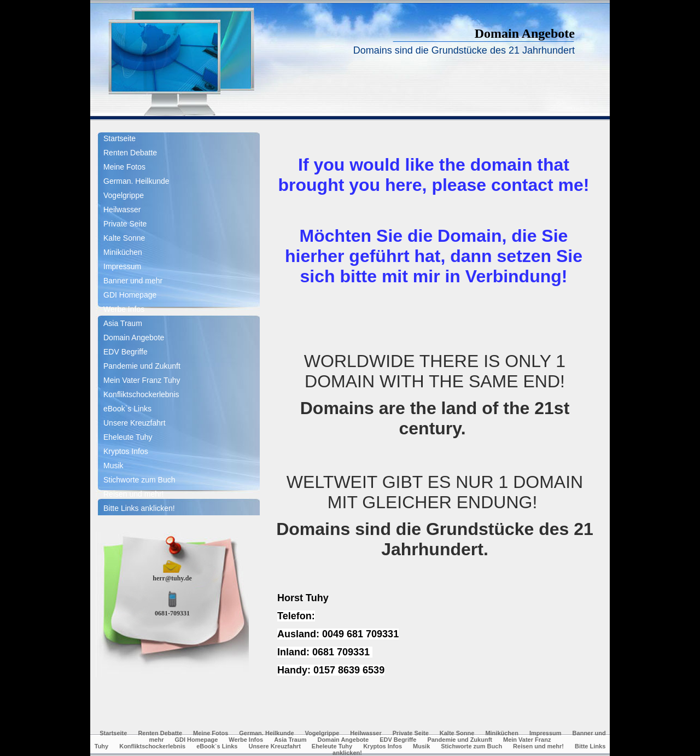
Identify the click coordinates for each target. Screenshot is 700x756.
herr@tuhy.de (172, 578)
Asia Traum (123, 323)
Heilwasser (122, 210)
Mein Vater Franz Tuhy (142, 380)
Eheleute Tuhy (128, 437)
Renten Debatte (130, 153)
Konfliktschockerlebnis (141, 394)
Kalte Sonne (124, 238)
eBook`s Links (127, 409)
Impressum (122, 266)
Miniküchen (123, 252)
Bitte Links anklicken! (139, 508)
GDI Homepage (130, 295)
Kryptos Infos (126, 451)
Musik (113, 466)
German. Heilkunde (136, 181)
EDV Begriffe (126, 352)
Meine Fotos (124, 167)
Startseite (119, 138)
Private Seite (125, 224)
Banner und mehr (133, 281)
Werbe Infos (124, 309)
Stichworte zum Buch (139, 480)
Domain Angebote (134, 338)
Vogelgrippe (124, 195)
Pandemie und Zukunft (142, 366)
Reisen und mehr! (134, 494)
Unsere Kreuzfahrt (135, 423)
